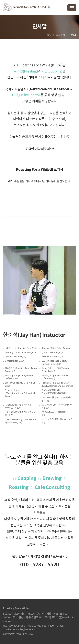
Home (48, 35)
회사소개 (61, 35)
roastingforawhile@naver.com (20, 630)
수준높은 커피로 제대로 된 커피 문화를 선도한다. (39, 181)
